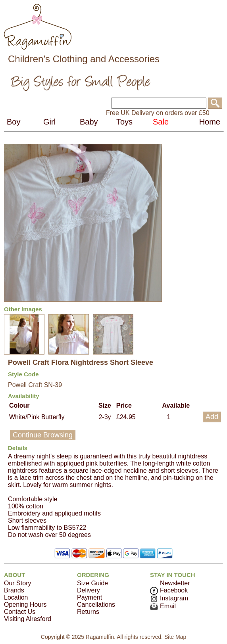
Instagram (169, 598)
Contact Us (20, 612)
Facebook (169, 590)
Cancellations (96, 605)
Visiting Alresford (28, 619)
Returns (88, 612)
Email (163, 606)
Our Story (17, 583)
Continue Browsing (43, 435)
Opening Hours (25, 605)
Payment (89, 597)
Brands (14, 590)
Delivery (88, 590)
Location (16, 597)
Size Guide (92, 583)
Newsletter (175, 583)
